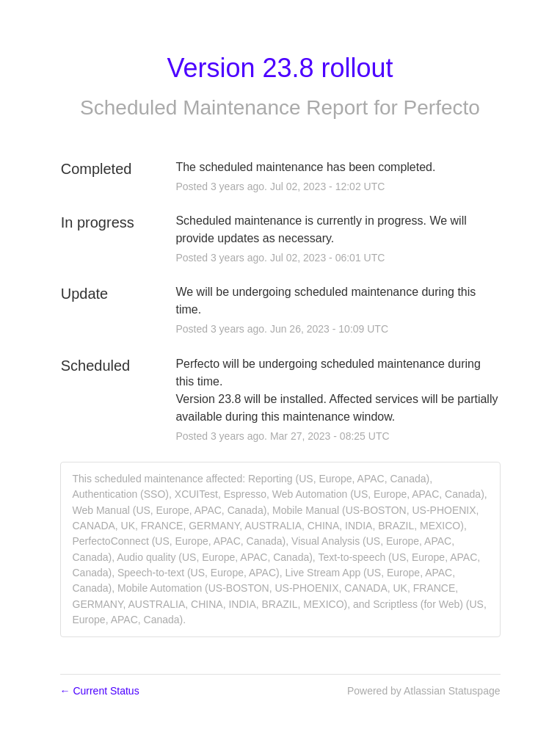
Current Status (100, 691)
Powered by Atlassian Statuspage (424, 691)
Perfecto (442, 108)
